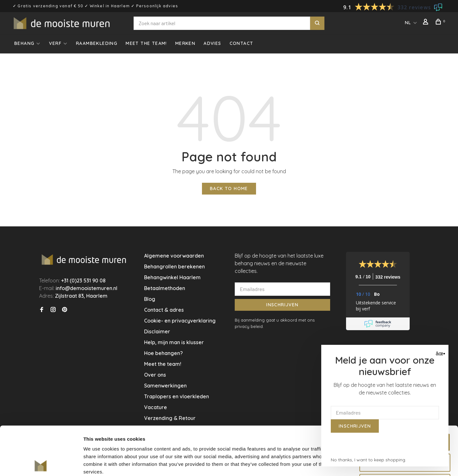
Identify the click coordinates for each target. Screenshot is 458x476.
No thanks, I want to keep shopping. (368, 460)
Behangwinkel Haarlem (172, 277)
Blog (150, 299)
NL (408, 23)
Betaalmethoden (165, 288)
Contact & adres (164, 310)
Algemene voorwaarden (174, 256)
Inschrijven (282, 305)
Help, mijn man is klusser (174, 342)
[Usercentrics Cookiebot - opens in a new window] (41, 464)
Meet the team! (146, 43)
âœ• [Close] (440, 354)
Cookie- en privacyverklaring (180, 321)
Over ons (155, 375)
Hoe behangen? (163, 353)
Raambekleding (97, 43)
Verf (55, 43)
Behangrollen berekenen (174, 266)
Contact (242, 43)
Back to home (229, 188)
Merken (185, 43)
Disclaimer (157, 331)
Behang (24, 43)
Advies (212, 43)
